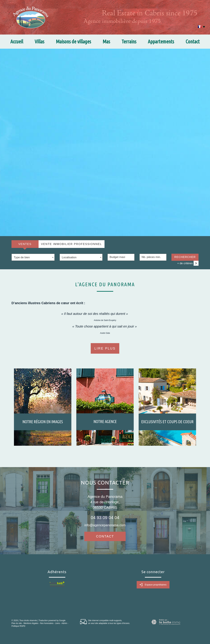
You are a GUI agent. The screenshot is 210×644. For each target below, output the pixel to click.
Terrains (129, 42)
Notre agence (105, 422)
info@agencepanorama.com (105, 525)
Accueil (17, 42)
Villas (39, 42)
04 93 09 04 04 (105, 518)
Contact (193, 42)
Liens (58, 623)
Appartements (161, 42)
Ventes (25, 244)
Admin (64, 623)
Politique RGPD (18, 626)
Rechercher (185, 257)
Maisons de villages (73, 42)
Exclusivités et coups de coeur (167, 422)
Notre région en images (43, 422)
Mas (106, 42)
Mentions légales (31, 623)
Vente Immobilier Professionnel (71, 244)
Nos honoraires (47, 623)
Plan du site (17, 623)
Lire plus (105, 348)
